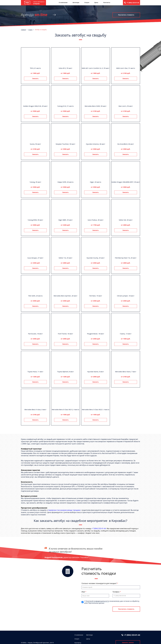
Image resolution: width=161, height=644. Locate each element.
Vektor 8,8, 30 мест (126, 220)
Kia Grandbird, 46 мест (126, 144)
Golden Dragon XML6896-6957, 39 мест (126, 182)
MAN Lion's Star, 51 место (126, 68)
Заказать (35, 79)
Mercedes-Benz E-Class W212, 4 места (65, 410)
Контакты (107, 2)
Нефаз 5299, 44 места (65, 182)
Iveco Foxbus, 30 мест (96, 220)
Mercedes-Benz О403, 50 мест (96, 106)
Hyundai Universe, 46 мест (95, 144)
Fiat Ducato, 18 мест (35, 334)
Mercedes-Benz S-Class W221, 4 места (95, 410)
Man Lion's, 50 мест (126, 106)
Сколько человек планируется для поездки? (99, 583)
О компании (63, 2)
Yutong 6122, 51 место (65, 106)
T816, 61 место (35, 68)
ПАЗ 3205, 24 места (35, 296)
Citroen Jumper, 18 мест (126, 296)
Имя (83, 592)
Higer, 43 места (95, 182)
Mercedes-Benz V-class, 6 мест (35, 410)
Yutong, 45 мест (35, 182)
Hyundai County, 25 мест (95, 258)
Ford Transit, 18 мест (65, 334)
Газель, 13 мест (126, 334)
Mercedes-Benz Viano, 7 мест (126, 372)
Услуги (87, 2)
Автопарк (76, 2)
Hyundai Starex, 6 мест (95, 372)
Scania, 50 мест (35, 144)
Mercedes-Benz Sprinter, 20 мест (65, 296)
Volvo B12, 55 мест (66, 68)
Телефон (116, 592)
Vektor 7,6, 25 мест (65, 258)
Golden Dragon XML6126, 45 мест (35, 106)
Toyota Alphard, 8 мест (65, 372)
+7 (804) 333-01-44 (133, 3)
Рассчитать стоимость (126, 15)
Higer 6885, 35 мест (65, 220)
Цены (96, 2)
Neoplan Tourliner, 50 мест (66, 144)
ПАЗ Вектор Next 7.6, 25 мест (126, 258)
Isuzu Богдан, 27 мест (35, 258)
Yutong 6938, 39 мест (35, 220)
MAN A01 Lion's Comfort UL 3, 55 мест (95, 68)
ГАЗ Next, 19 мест (96, 296)
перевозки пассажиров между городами (64, 510)
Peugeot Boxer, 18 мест (96, 334)
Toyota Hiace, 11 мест (35, 372)
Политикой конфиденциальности (97, 601)
